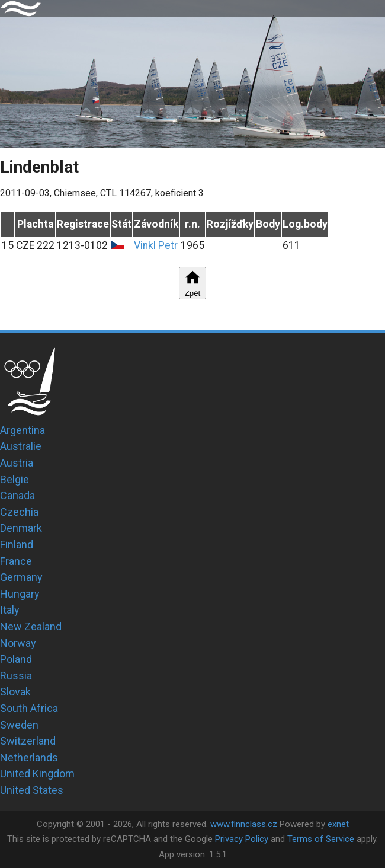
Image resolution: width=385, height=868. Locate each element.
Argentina (23, 430)
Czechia (19, 512)
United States (32, 790)
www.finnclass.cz (244, 824)
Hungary (20, 594)
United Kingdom (37, 773)
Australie (21, 446)
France (16, 561)
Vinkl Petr (156, 245)
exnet (338, 824)
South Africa (29, 708)
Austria (17, 463)
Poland (16, 659)
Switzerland (28, 741)
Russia (16, 676)
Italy (10, 610)
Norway (18, 643)
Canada (17, 495)
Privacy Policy (242, 839)
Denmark (21, 528)
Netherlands (29, 757)
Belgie (15, 479)
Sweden (19, 725)
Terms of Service (321, 839)
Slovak (15, 692)
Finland (17, 545)
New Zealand (31, 626)
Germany (21, 577)
